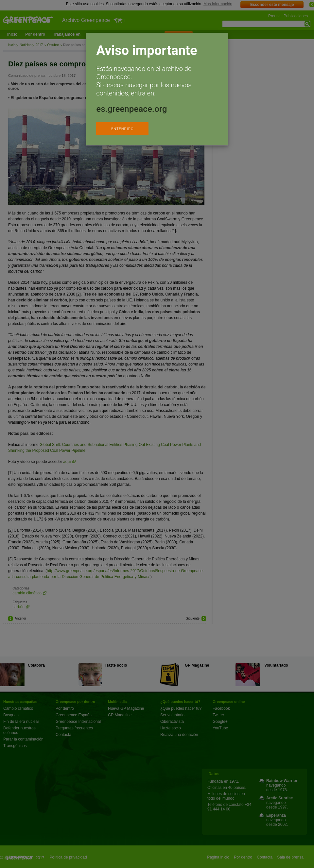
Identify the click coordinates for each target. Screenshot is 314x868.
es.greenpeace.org (131, 109)
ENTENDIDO (122, 129)
